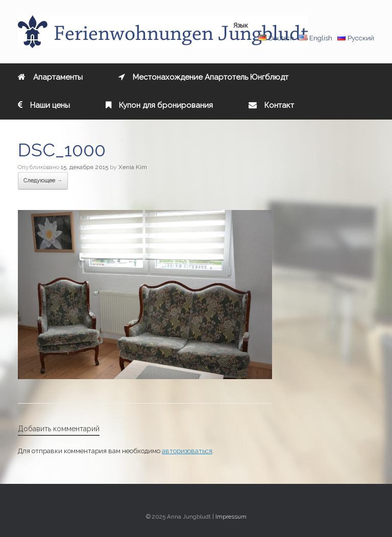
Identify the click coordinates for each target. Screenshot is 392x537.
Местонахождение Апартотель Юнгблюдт (203, 77)
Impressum (231, 517)
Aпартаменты (50, 77)
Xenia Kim (133, 167)
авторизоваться (187, 451)
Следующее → (43, 181)
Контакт (271, 105)
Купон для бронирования (159, 105)
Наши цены (44, 105)
